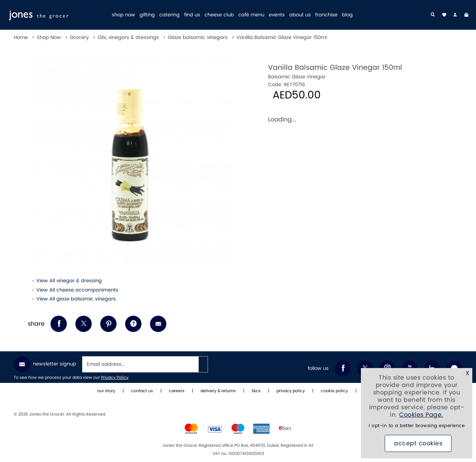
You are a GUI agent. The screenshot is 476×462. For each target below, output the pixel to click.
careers (177, 391)
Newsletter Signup (45, 364)
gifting (147, 15)
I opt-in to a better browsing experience (417, 426)
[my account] (455, 15)
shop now (123, 15)
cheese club (219, 15)
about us (300, 15)
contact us (142, 391)
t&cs (256, 391)
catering (169, 15)
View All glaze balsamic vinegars (76, 299)
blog (347, 15)
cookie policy (334, 391)
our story (106, 391)
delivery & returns (218, 391)
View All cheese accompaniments (77, 290)
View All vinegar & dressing (69, 281)
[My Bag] (466, 15)
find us (192, 15)
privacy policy (291, 391)
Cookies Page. (421, 415)
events (277, 15)
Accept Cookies (418, 444)
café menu (251, 15)
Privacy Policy (115, 378)
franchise (326, 15)
